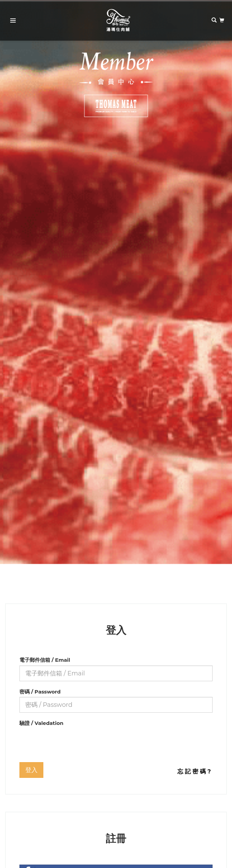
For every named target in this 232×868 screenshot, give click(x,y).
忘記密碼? (195, 771)
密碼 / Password (40, 692)
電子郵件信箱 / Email (45, 660)
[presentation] (71, 742)
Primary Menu (11, 22)
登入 (31, 770)
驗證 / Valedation (41, 723)
